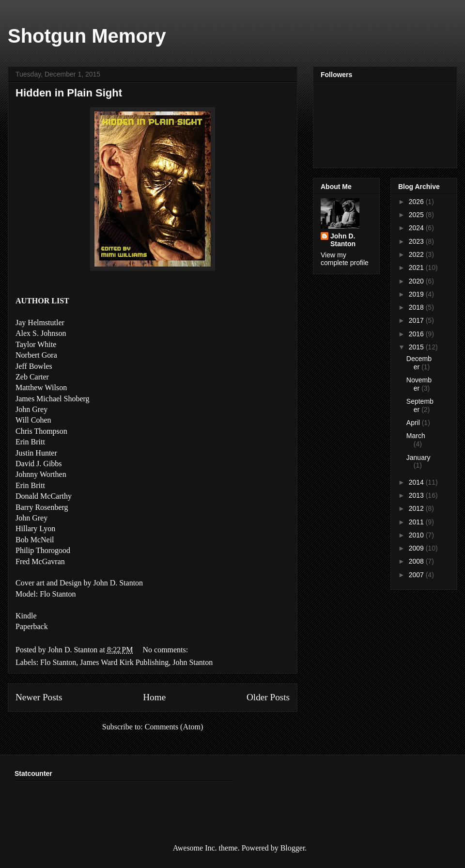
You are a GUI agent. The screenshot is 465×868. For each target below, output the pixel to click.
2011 (417, 522)
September (420, 405)
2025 (417, 215)
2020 (417, 281)
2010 (417, 535)
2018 (417, 307)
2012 (417, 508)
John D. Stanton (343, 240)
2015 (417, 347)
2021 (417, 268)
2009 (417, 548)
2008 (417, 561)
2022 (417, 254)
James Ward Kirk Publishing (124, 662)
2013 (417, 495)
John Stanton (193, 662)
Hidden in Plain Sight (69, 93)
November (419, 384)
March (416, 436)
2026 (417, 202)
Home (154, 697)
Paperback (32, 626)
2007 (417, 575)
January (418, 458)
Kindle (26, 616)
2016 (417, 334)
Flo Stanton (58, 662)
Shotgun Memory (87, 36)
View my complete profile (345, 259)
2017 (417, 320)
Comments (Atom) (174, 727)
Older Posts (268, 697)
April (414, 423)
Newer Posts (39, 697)
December (419, 363)
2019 (417, 294)
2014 (417, 482)
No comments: (165, 650)
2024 (417, 228)
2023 (417, 241)
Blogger (293, 848)
